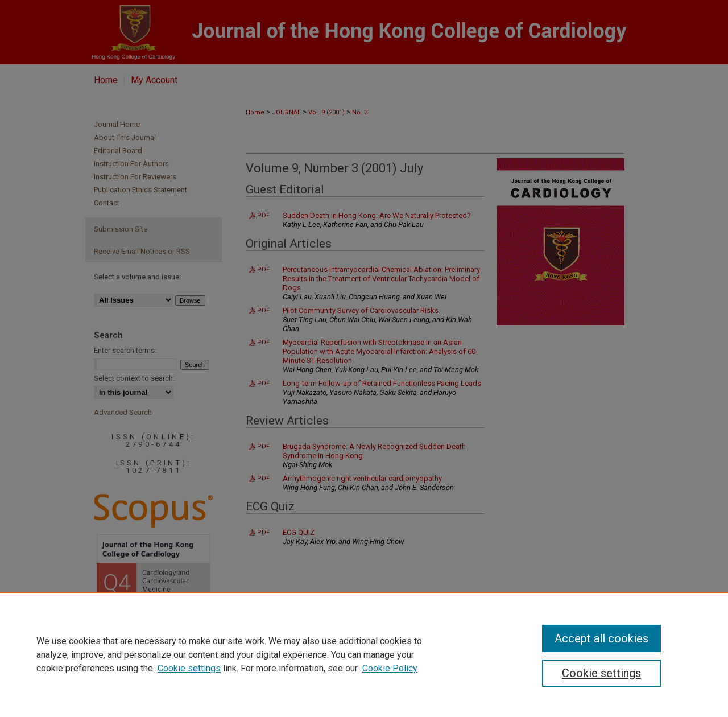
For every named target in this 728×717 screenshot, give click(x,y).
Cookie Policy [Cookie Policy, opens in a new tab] (390, 668)
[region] (364, 654)
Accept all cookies (601, 638)
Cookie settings (189, 668)
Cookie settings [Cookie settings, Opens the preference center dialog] (601, 673)
